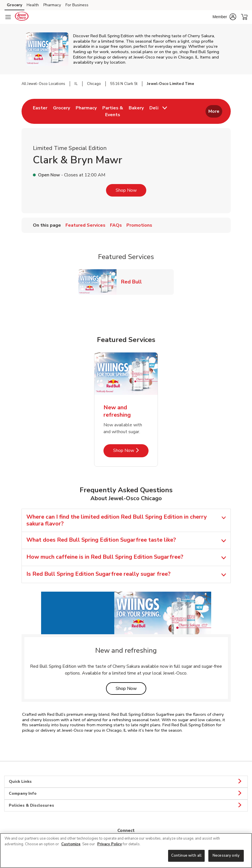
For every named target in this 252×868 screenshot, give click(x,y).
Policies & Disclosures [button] (126, 806)
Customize (71, 844)
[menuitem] (40, 111)
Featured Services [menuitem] (85, 225)
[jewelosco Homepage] (22, 17)
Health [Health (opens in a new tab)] (33, 5)
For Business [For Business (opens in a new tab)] (77, 5)
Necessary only (226, 856)
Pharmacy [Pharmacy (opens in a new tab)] (52, 5)
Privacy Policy (110, 844)
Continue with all (186, 856)
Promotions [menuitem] (139, 225)
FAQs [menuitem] (116, 225)
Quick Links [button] (126, 782)
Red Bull (134, 282)
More (214, 111)
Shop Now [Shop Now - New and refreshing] (131, 450)
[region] (126, 851)
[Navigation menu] (8, 17)
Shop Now (126, 190)
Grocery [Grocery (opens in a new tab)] (14, 5)
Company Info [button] (126, 794)
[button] (224, 17)
